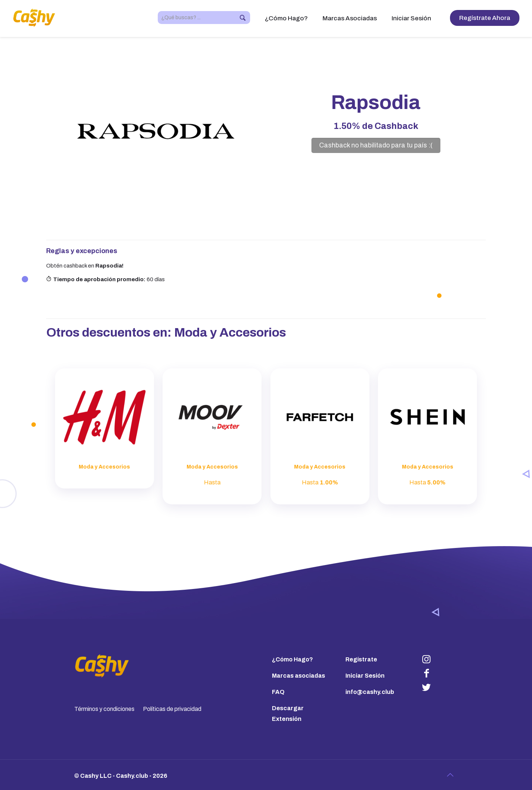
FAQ (278, 692)
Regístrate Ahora (485, 18)
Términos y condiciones (104, 709)
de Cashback (376, 126)
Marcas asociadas (299, 676)
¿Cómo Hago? (292, 659)
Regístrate (361, 659)
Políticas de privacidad (172, 709)
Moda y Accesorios (230, 332)
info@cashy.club (370, 692)
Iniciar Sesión (365, 676)
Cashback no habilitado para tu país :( (376, 145)
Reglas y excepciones (82, 251)
